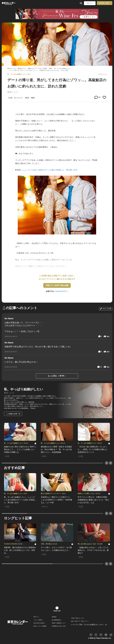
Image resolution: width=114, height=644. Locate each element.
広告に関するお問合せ (39, 623)
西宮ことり (13, 92)
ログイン (90, 3)
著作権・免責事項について (59, 623)
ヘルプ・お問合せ (38, 620)
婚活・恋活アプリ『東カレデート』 (80, 621)
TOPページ (36, 617)
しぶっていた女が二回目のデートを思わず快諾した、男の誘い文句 (50, 170)
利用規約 (54, 617)
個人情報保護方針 (56, 620)
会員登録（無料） (105, 3)
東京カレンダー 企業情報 (40, 626)
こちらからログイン (61, 291)
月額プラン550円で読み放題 (57, 285)
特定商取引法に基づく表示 (59, 626)
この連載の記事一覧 (13, 414)
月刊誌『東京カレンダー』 (78, 618)
